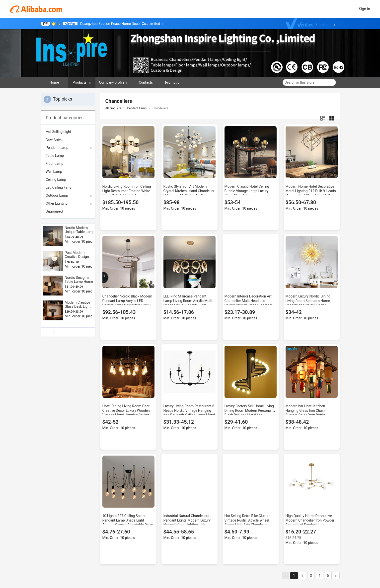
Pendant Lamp (57, 148)
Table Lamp (55, 156)
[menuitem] (68, 132)
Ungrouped (54, 211)
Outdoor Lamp (57, 195)
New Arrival (55, 140)
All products (113, 108)
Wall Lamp (54, 172)
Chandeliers (160, 108)
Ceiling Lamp (56, 179)
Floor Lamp (55, 164)
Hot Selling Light (59, 132)
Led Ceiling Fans (59, 187)
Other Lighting (57, 203)
